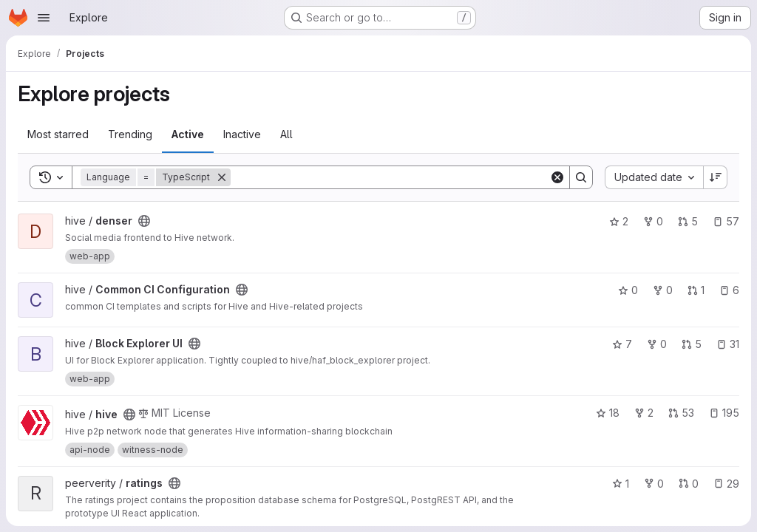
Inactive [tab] (242, 134)
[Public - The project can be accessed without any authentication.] (144, 221)
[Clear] (557, 177)
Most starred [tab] (58, 134)
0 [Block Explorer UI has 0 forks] (657, 344)
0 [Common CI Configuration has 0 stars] (628, 290)
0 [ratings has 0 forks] (654, 484)
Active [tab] (188, 134)
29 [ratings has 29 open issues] (726, 484)
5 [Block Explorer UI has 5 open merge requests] (692, 344)
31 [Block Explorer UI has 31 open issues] (728, 344)
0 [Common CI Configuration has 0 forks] (663, 290)
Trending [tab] (130, 134)
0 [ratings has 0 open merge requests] (689, 484)
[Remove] (222, 177)
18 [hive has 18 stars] (608, 413)
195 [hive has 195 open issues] (724, 413)
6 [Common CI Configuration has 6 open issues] (729, 290)
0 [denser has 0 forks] (653, 221)
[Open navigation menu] (44, 18)
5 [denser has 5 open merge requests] (688, 221)
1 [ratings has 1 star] (621, 484)
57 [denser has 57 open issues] (726, 221)
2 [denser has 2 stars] (619, 221)
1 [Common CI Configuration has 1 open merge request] (696, 290)
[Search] (390, 177)
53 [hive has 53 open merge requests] (681, 413)
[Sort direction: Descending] (716, 177)
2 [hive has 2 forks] (644, 413)
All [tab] (286, 134)
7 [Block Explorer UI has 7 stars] (622, 344)
